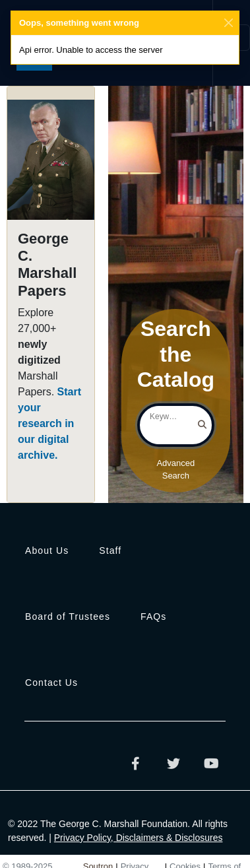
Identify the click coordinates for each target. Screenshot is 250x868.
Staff (110, 551)
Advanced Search (175, 470)
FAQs (153, 617)
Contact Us (51, 683)
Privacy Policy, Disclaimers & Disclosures (139, 838)
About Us (47, 551)
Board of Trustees (68, 617)
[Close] (229, 23)
